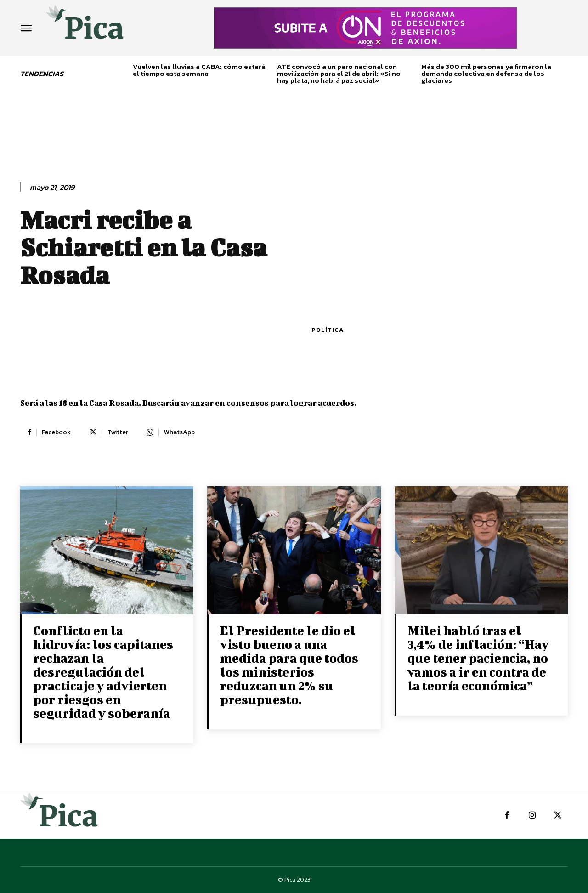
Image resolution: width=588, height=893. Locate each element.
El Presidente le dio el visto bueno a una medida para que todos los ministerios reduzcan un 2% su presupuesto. (289, 665)
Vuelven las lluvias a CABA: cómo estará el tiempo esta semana (199, 70)
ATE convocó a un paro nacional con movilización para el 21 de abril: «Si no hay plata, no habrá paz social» (339, 73)
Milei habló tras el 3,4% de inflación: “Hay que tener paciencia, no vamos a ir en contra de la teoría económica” (478, 658)
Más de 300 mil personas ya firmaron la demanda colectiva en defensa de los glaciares (486, 73)
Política (328, 330)
